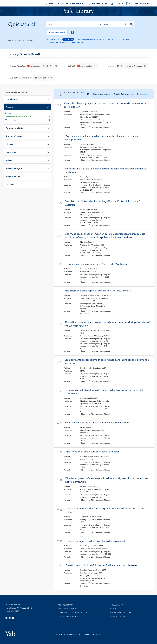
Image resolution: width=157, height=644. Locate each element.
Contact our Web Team (70, 617)
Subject (10, 160)
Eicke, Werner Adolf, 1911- (40, 66)
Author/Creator (14, 136)
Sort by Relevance (122, 94)
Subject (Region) (15, 168)
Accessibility (116, 605)
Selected (141, 94)
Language (11, 152)
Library (10, 144)
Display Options (100, 94)
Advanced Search (57, 32)
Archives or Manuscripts (91, 39)
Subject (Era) (13, 176)
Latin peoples (85, 66)
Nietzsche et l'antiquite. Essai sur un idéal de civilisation (97, 423)
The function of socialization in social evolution (93, 452)
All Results (53, 39)
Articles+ (113, 39)
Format (10, 107)
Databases (127, 39)
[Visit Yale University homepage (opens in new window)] (11, 633)
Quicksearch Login (72, 3)
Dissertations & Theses (129, 66)
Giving (113, 609)
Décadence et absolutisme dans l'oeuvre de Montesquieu (97, 264)
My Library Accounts (68, 609)
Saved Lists (52, 3)
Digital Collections (57, 42)
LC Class (10, 184)
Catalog (68, 39)
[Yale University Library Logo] (78, 11)
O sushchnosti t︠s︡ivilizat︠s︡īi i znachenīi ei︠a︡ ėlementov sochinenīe (101, 565)
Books (8, 113)
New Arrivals (79, 42)
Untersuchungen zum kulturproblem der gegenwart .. (96, 541)
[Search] (72, 24)
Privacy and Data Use (121, 613)
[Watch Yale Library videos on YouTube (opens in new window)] (13, 618)
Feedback (117, 3)
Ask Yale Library (99, 3)
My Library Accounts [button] (138, 3)
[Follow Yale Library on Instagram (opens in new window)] (10, 618)
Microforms (11, 120)
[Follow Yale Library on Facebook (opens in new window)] (6, 618)
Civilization (41, 78)
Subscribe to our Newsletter (72, 613)
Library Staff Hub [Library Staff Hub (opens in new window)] (119, 617)
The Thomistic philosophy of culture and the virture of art (98, 291)
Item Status (12, 99)
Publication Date (15, 128)
